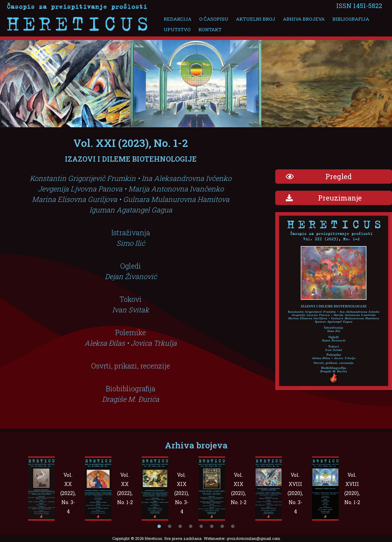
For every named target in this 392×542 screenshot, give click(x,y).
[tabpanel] (55, 489)
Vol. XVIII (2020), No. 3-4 (295, 493)
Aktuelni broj (251, 19)
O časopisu (211, 19)
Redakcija (177, 19)
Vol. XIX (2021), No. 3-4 (182, 493)
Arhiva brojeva (297, 19)
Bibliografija (342, 19)
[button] (334, 177)
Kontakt (207, 29)
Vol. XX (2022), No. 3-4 (68, 493)
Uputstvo (177, 29)
